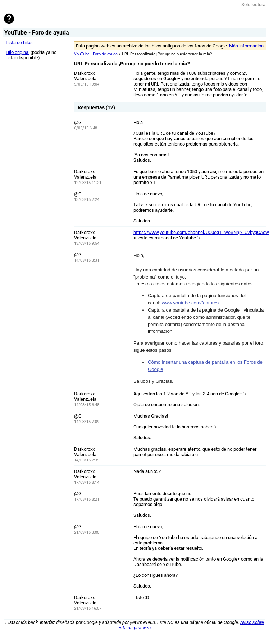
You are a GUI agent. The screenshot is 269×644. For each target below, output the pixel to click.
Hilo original (18, 52)
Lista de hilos (19, 43)
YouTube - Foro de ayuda (96, 54)
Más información (246, 46)
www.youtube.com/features (190, 303)
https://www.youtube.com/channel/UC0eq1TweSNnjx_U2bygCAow (201, 232)
